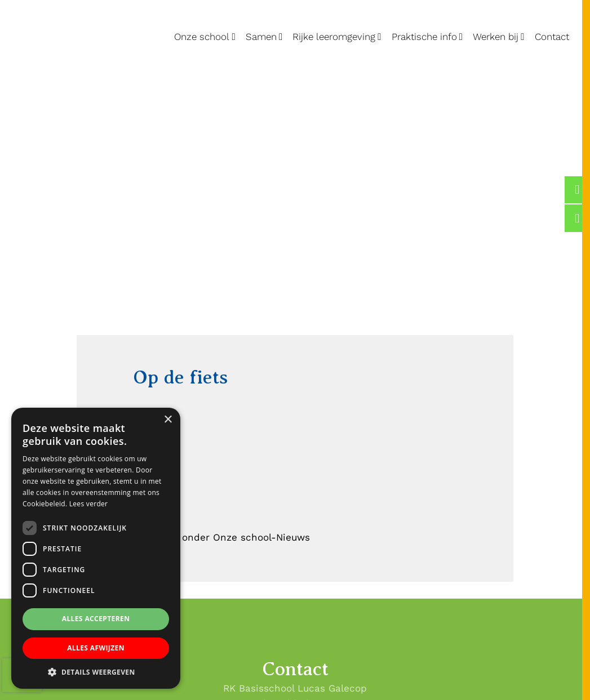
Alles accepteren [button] (96, 619)
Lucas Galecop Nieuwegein (36, 2)
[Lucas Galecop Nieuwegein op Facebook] (577, 190)
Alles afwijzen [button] (96, 648)
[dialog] (96, 548)
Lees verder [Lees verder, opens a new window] (89, 504)
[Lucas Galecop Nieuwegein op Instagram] (577, 218)
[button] (96, 672)
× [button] (168, 420)
